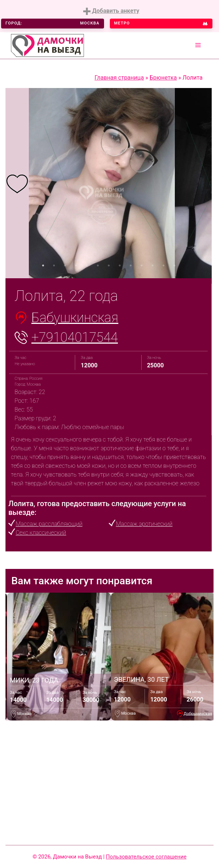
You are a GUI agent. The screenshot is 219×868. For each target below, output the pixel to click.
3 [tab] (65, 265)
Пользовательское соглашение (146, 857)
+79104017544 (75, 337)
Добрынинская (198, 713)
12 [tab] (164, 265)
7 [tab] (109, 265)
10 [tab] (142, 265)
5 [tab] (87, 265)
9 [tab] (131, 265)
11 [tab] (153, 265)
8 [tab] (120, 265)
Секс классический (41, 533)
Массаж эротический (144, 524)
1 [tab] (43, 265)
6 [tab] (98, 265)
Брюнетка (163, 78)
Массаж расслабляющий (49, 524)
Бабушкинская (75, 318)
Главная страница (119, 78)
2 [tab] (54, 265)
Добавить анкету (111, 11)
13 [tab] (174, 265)
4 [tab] (76, 265)
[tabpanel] (17, 183)
